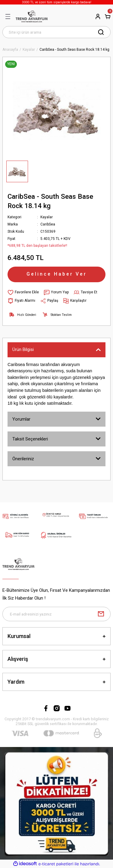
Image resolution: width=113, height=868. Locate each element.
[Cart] (108, 17)
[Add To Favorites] (23, 292)
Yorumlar (21, 419)
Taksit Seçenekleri (30, 439)
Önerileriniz (23, 459)
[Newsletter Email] (56, 614)
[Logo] (32, 17)
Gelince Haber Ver (57, 274)
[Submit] (101, 614)
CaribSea (48, 224)
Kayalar (47, 217)
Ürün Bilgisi (23, 349)
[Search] (56, 32)
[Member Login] (98, 17)
